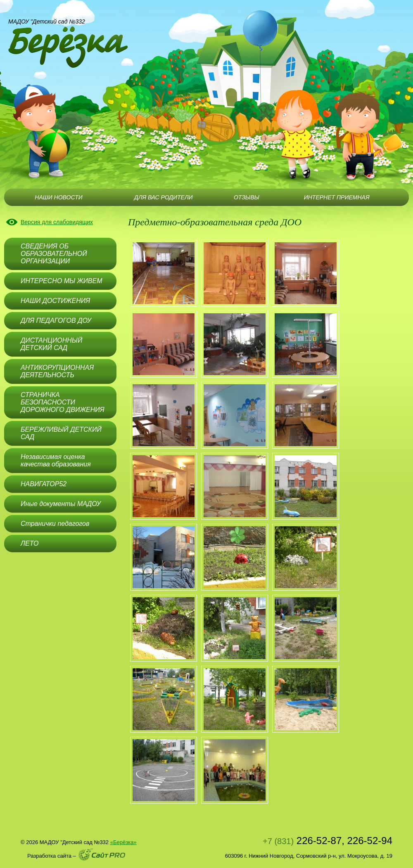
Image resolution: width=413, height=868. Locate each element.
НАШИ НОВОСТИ (58, 197)
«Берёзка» (123, 842)
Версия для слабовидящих (57, 222)
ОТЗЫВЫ (247, 197)
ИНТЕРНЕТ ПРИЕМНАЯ (337, 197)
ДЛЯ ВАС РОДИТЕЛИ (163, 197)
